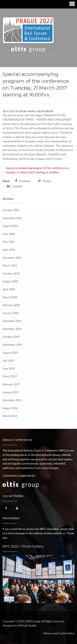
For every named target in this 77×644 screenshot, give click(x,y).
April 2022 (9, 250)
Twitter (47, 181)
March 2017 (10, 376)
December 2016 (12, 400)
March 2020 (10, 297)
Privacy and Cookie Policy (59, 633)
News (32, 111)
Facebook (25, 181)
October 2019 (11, 337)
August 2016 (10, 408)
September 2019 (12, 345)
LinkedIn (17, 186)
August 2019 (10, 353)
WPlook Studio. (27, 626)
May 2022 (9, 242)
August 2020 (10, 281)
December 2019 (12, 321)
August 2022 (10, 226)
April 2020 (9, 289)
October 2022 (11, 210)
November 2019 (12, 329)
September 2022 (12, 218)
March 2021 (10, 266)
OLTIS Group (45, 111)
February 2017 (11, 384)
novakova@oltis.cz (54, 533)
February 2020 (11, 305)
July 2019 (8, 361)
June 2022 (9, 234)
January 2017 (11, 392)
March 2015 (10, 416)
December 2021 (12, 258)
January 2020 (11, 313)
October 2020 (11, 274)
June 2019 (9, 369)
